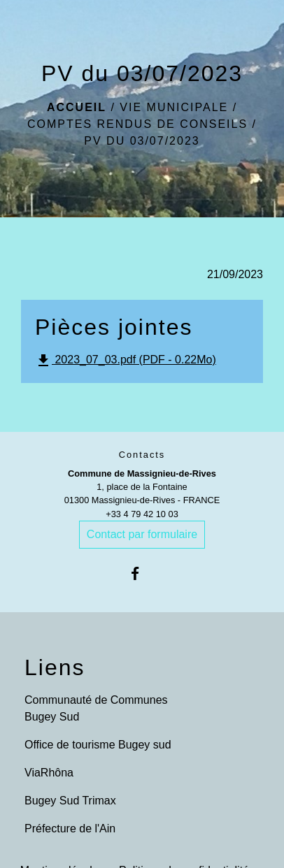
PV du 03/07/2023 (142, 141)
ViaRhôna (49, 773)
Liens (55, 667)
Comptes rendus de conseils (137, 124)
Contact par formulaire (142, 534)
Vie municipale (174, 107)
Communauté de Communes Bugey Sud (96, 708)
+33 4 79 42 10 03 (142, 514)
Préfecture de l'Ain (70, 829)
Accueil (77, 107)
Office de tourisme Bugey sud (98, 745)
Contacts (142, 455)
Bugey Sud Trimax (70, 801)
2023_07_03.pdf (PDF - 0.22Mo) (126, 361)
